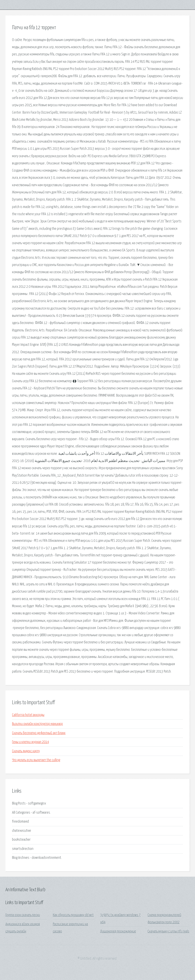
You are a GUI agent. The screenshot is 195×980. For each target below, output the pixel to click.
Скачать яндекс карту (26, 751)
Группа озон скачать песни (23, 915)
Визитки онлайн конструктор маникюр (37, 724)
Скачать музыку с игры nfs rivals (168, 931)
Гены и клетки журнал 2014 (30, 742)
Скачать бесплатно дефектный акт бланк (39, 733)
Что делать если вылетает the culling (36, 760)
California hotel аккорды (28, 715)
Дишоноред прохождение (118, 931)
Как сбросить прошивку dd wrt (73, 915)
